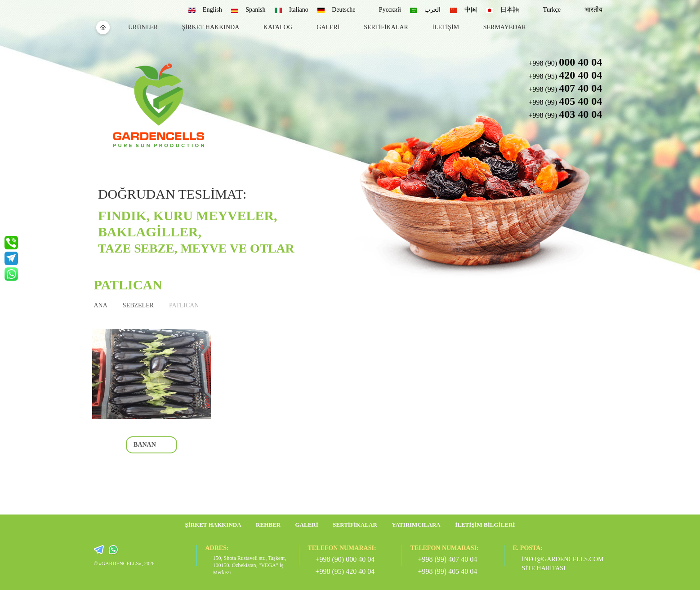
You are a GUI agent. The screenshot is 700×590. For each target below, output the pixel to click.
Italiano (299, 10)
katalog (278, 27)
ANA (101, 305)
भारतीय (593, 10)
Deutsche (343, 10)
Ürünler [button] (143, 27)
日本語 (510, 10)
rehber (268, 525)
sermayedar (505, 27)
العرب (432, 10)
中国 (471, 10)
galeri (328, 27)
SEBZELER (138, 305)
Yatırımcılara (416, 525)
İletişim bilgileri (485, 525)
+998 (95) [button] (565, 75)
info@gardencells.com (560, 559)
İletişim (446, 27)
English (212, 10)
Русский (390, 10)
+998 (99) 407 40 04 (448, 559)
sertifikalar (386, 27)
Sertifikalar (355, 525)
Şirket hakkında (211, 27)
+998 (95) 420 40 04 (345, 571)
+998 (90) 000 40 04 (345, 559)
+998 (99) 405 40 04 (448, 571)
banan (145, 445)
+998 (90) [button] (565, 62)
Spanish (255, 10)
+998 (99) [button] (565, 88)
